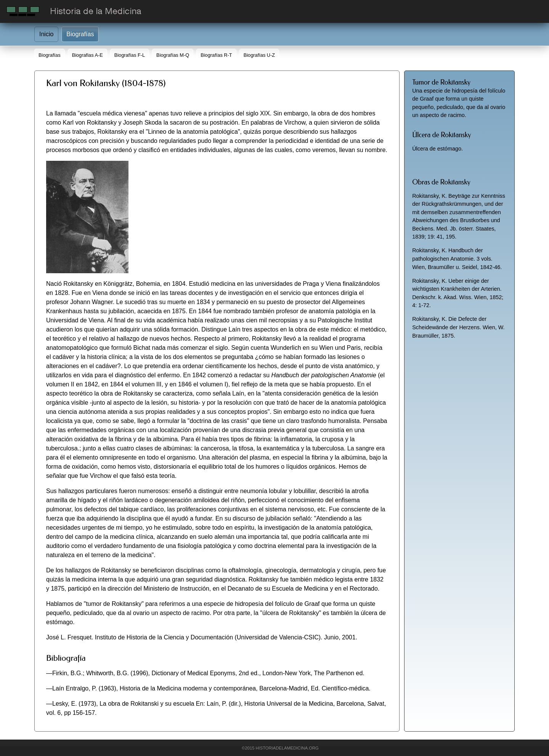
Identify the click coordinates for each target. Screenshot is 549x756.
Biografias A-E (87, 55)
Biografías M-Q (173, 55)
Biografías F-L (130, 55)
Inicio (46, 34)
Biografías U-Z (259, 55)
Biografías (80, 34)
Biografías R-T (216, 55)
